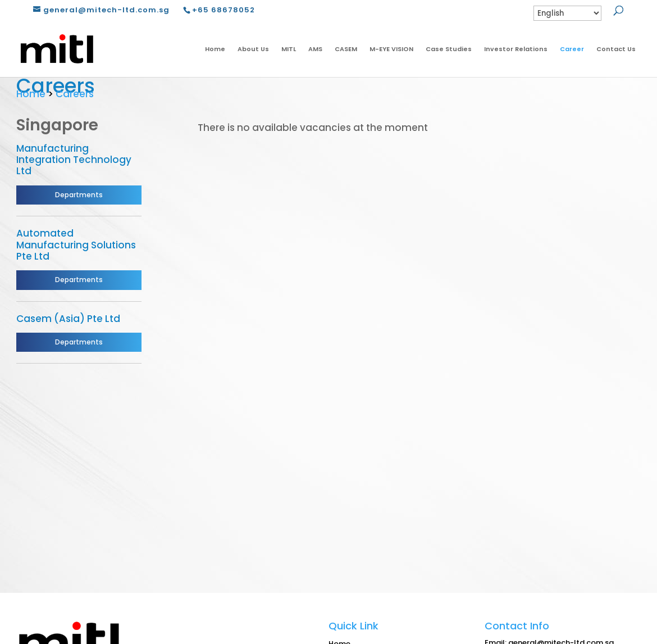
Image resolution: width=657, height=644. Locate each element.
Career (572, 49)
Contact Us (616, 49)
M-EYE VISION (391, 49)
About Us (253, 49)
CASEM (346, 49)
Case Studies (449, 49)
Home (215, 49)
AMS (315, 49)
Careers (75, 94)
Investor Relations (516, 49)
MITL (289, 49)
